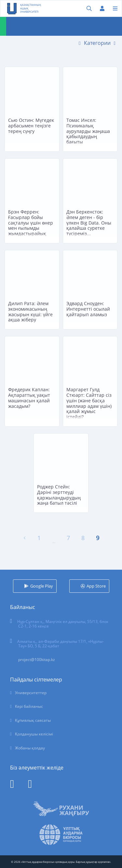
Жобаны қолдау (30, 748)
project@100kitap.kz (37, 660)
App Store (96, 586)
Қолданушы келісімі (34, 734)
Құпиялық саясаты (33, 720)
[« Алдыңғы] (25, 538)
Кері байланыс (29, 706)
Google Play (42, 586)
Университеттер (31, 693)
